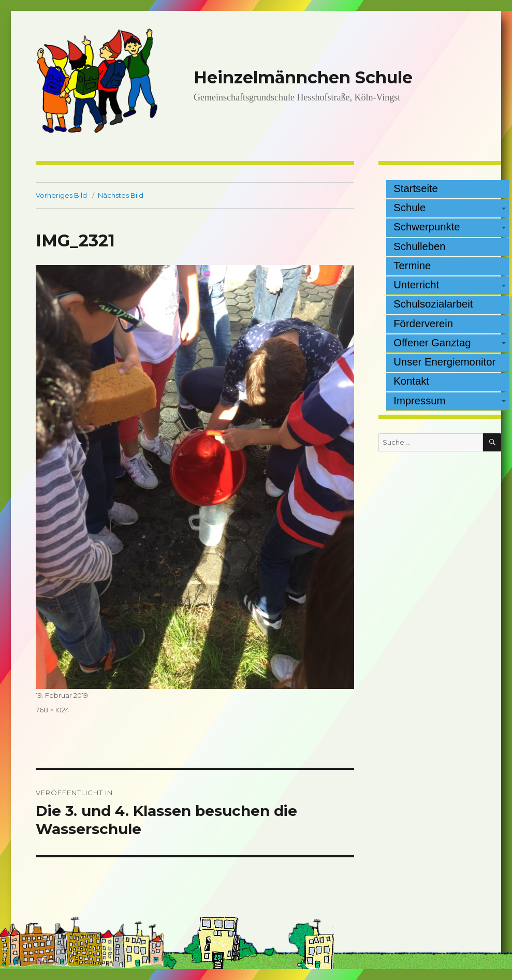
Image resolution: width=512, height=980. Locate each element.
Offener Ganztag (432, 343)
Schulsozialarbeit (433, 304)
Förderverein (423, 324)
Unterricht (416, 285)
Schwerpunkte (427, 227)
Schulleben (419, 246)
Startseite (416, 188)
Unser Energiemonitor (444, 362)
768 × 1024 (53, 710)
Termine (412, 266)
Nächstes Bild (121, 195)
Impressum (419, 401)
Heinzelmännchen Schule (303, 77)
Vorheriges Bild (61, 195)
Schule (409, 208)
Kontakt (411, 381)
